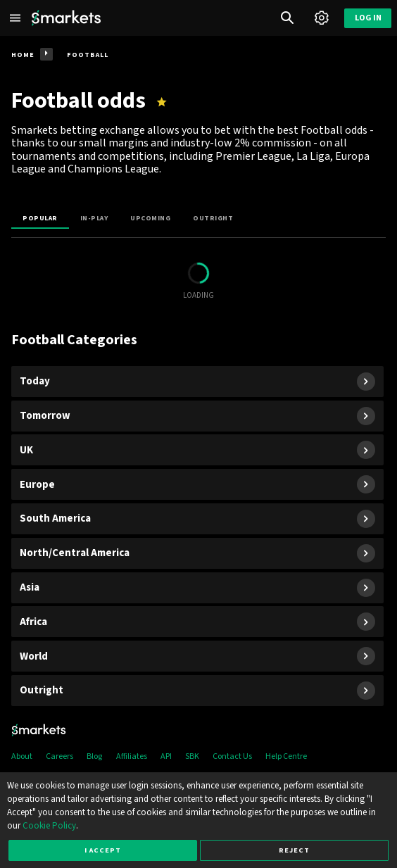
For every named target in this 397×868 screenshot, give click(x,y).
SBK (192, 756)
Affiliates (132, 756)
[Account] (321, 18)
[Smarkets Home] (66, 18)
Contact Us (232, 756)
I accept (103, 850)
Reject (294, 850)
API (166, 756)
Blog (94, 756)
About (22, 756)
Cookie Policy (49, 826)
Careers (59, 756)
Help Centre (286, 756)
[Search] (288, 18)
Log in (368, 18)
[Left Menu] (15, 18)
